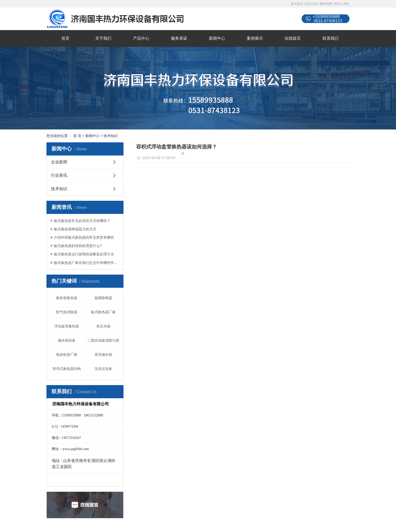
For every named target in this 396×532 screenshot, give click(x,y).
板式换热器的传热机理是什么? (78, 246)
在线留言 (293, 38)
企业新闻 (59, 162)
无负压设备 (103, 369)
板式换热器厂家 (103, 312)
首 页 (77, 136)
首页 (65, 38)
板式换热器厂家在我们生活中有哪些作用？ (87, 263)
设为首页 (297, 4)
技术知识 (111, 136)
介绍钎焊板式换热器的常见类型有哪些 (84, 237)
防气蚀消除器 (67, 312)
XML (346, 4)
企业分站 (311, 4)
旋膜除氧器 (103, 298)
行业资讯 (59, 175)
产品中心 (141, 38)
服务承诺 (179, 38)
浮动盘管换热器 (67, 326)
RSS (338, 4)
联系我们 (331, 38)
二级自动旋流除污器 (103, 340)
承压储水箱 (103, 354)
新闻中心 (217, 38)
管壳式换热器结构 (67, 369)
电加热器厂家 (67, 354)
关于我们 (103, 38)
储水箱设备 (67, 340)
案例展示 (255, 38)
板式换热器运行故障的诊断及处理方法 (84, 254)
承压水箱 (103, 326)
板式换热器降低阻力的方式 (75, 229)
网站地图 (326, 4)
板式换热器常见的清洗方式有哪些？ (82, 221)
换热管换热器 (67, 298)
